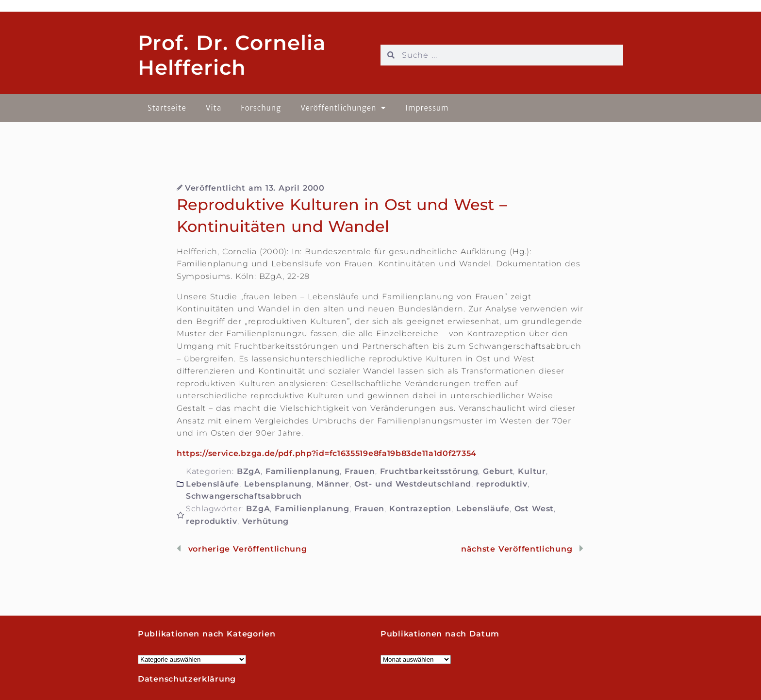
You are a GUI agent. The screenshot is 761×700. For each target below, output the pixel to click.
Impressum (427, 108)
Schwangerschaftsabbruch (244, 496)
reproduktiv (502, 484)
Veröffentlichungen (343, 108)
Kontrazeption (420, 509)
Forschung (261, 108)
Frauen (360, 471)
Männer (333, 484)
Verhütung (265, 521)
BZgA (249, 471)
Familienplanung (303, 471)
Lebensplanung (278, 484)
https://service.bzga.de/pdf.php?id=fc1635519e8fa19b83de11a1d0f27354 (327, 453)
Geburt (498, 471)
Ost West (534, 509)
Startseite (167, 108)
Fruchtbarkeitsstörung (429, 471)
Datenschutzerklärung (187, 679)
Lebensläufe (213, 484)
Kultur (532, 471)
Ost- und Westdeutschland (413, 484)
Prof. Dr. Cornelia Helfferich (232, 55)
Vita (214, 108)
